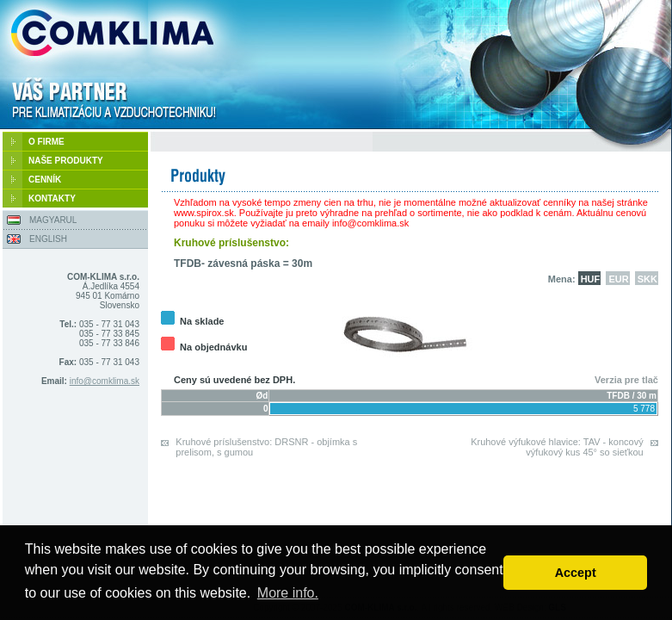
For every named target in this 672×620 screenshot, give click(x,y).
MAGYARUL (53, 220)
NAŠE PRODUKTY (66, 161)
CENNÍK (45, 180)
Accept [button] (576, 573)
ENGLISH (48, 239)
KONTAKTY (52, 198)
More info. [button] (288, 593)
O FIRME (46, 142)
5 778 (644, 409)
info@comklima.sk (105, 381)
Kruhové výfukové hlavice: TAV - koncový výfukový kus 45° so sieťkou (557, 447)
